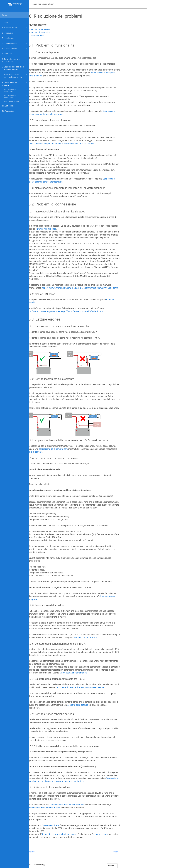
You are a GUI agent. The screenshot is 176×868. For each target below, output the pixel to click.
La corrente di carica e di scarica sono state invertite (109, 687)
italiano (141, 866)
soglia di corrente (64, 452)
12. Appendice (15, 111)
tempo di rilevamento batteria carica (88, 834)
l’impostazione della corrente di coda (73, 808)
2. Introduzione (15, 33)
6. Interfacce (15, 54)
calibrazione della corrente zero (83, 449)
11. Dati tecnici (15, 106)
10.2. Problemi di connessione (16, 97)
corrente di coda (129, 834)
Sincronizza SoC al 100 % (115, 637)
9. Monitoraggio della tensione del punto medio (15, 76)
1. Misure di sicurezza (15, 28)
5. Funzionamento (15, 49)
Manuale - (46, 4)
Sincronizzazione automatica (102, 673)
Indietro (61, 852)
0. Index (5, 23)
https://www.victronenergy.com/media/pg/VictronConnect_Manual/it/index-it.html (109, 288)
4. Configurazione (15, 43)
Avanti (145, 852)
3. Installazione (15, 38)
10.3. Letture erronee (16, 102)
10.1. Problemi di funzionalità (16, 91)
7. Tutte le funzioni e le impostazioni (15, 60)
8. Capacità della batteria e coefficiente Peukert (13, 68)
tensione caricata (80, 825)
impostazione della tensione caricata (97, 805)
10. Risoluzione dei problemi (15, 83)
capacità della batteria (107, 705)
